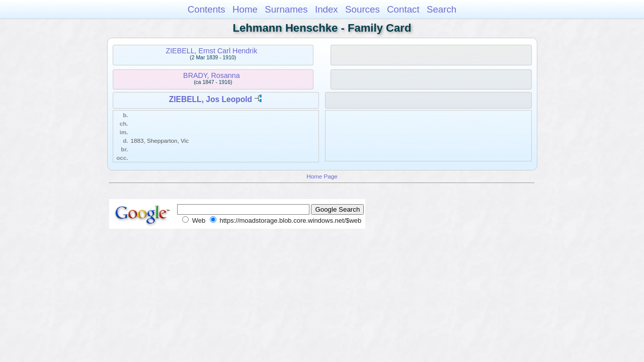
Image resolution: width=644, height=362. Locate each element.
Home (245, 9)
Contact (403, 9)
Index (327, 9)
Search (441, 9)
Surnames (286, 9)
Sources (363, 9)
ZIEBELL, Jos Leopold (211, 99)
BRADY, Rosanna (212, 75)
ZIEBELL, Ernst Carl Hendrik (211, 51)
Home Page (322, 176)
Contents (207, 9)
